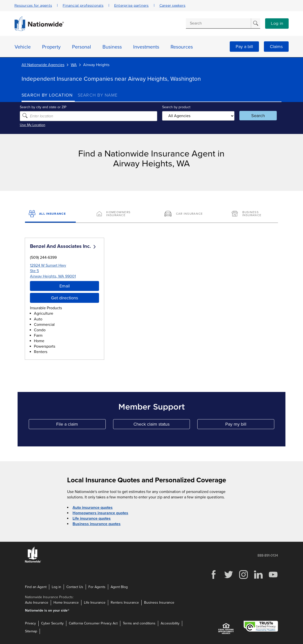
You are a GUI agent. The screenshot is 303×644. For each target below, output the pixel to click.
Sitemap (31, 631)
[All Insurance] (50, 214)
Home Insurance (66, 603)
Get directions (64, 298)
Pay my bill (250, 425)
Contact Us (75, 587)
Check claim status (162, 425)
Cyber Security (52, 623)
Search (257, 116)
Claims (276, 47)
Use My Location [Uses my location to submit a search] (34, 125)
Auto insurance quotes (93, 508)
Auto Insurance (37, 603)
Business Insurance (159, 603)
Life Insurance (95, 603)
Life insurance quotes (92, 518)
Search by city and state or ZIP (45, 107)
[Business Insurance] (253, 214)
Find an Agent (36, 587)
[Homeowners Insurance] (118, 214)
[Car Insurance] (185, 214)
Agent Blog (119, 587)
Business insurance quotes (97, 524)
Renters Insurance (125, 603)
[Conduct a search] (218, 23)
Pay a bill (244, 47)
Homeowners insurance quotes (100, 513)
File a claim (81, 425)
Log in (277, 24)
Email (65, 286)
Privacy (30, 623)
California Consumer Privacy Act (93, 623)
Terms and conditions (139, 623)
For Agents (97, 587)
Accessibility (170, 623)
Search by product (176, 107)
